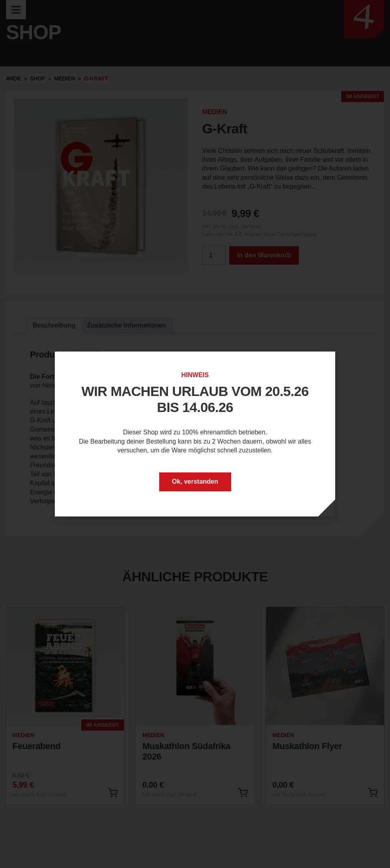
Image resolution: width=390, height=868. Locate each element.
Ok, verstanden (195, 481)
